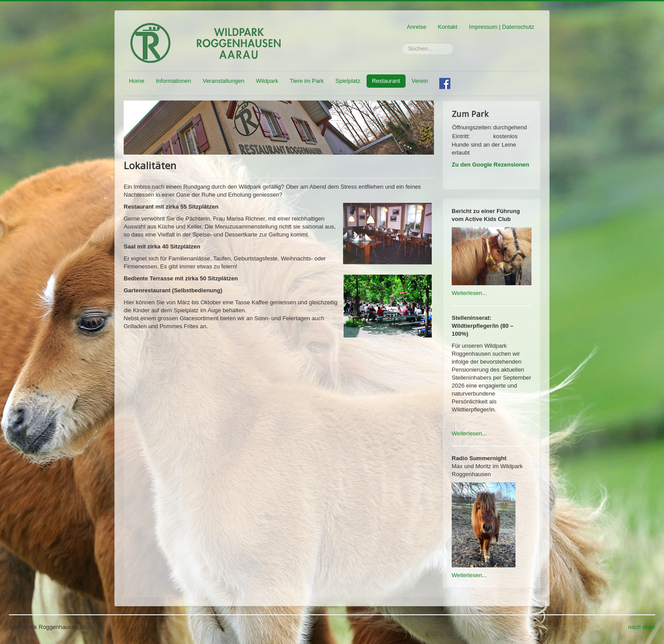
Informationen (174, 81)
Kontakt (448, 27)
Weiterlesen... (469, 293)
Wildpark (267, 81)
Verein (420, 81)
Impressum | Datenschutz (502, 27)
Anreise (417, 27)
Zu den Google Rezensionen (490, 165)
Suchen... (402, 43)
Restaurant (386, 81)
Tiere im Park (307, 81)
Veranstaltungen (223, 81)
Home (137, 81)
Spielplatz (348, 81)
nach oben (642, 627)
